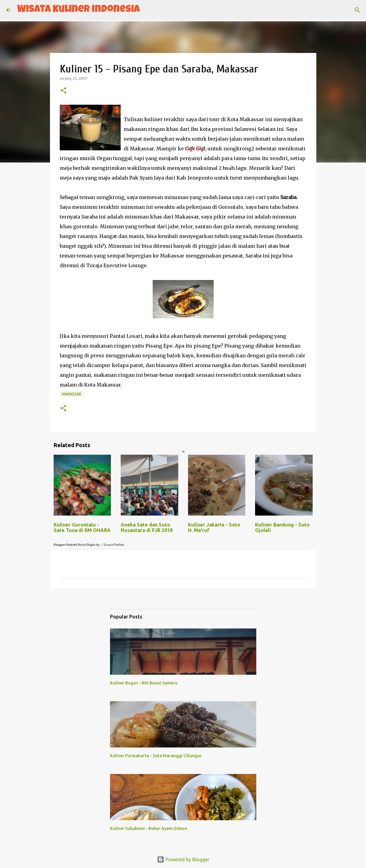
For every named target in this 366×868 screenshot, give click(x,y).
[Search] (148, 10)
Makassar (72, 394)
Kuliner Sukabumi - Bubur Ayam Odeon (149, 828)
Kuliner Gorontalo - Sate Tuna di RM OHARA (82, 527)
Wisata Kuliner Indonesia (78, 10)
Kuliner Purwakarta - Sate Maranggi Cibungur (156, 756)
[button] (63, 91)
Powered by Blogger (183, 859)
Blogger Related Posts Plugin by (89, 545)
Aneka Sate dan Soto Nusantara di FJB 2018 (147, 527)
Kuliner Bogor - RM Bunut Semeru (144, 683)
